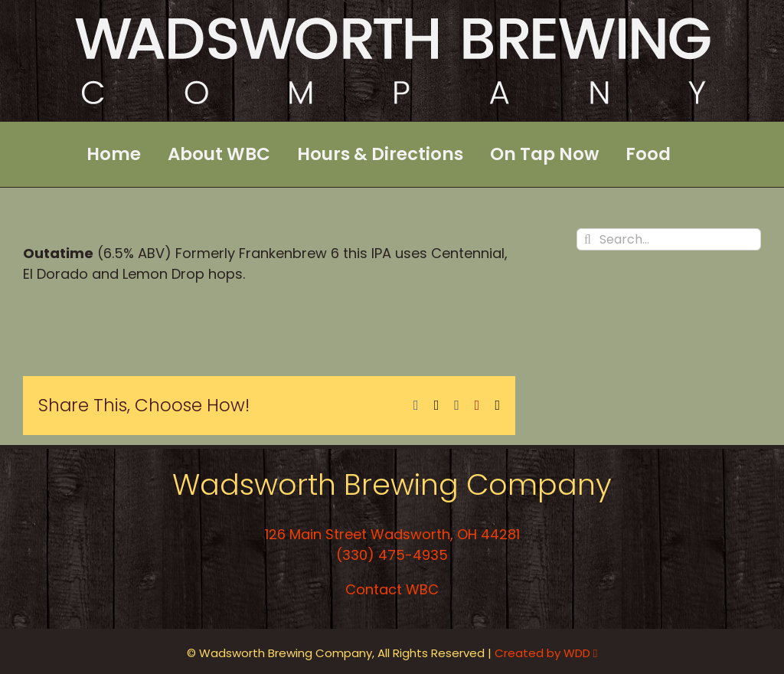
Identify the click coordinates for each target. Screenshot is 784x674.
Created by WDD (546, 653)
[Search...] (669, 239)
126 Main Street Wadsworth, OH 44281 (392, 534)
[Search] (588, 239)
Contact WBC (392, 589)
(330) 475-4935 (392, 555)
